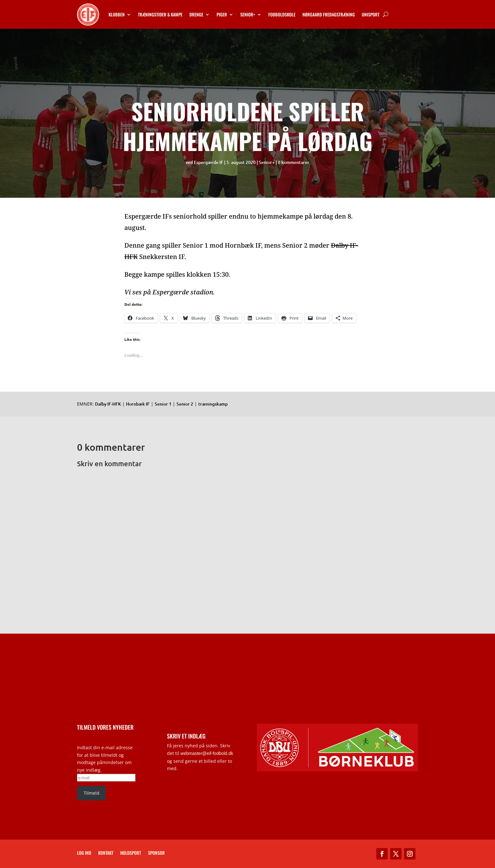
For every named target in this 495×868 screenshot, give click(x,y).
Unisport (371, 14)
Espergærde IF (209, 162)
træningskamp (213, 404)
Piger (222, 14)
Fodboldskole (282, 14)
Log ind (84, 853)
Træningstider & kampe (160, 14)
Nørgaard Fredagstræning (329, 14)
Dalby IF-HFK (108, 404)
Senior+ (248, 14)
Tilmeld (92, 793)
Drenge (196, 14)
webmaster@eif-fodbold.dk (207, 753)
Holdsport (131, 853)
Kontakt (106, 853)
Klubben (117, 14)
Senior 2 (185, 404)
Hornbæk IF (138, 404)
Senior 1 (163, 404)
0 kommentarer (294, 162)
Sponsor (156, 853)
